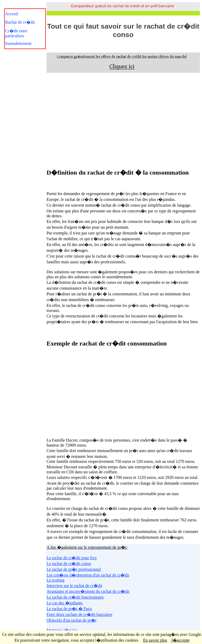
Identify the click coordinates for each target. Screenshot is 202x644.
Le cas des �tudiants (65, 603)
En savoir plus (155, 640)
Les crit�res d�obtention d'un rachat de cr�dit (88, 575)
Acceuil (12, 14)
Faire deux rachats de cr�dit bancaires (79, 614)
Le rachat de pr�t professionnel (74, 569)
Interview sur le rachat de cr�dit (74, 586)
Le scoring (55, 580)
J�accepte (180, 640)
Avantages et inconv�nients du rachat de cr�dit (88, 591)
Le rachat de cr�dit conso (69, 564)
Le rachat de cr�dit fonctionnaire (75, 597)
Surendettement (18, 43)
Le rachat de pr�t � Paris (69, 609)
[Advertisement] (123, 120)
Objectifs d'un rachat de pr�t (71, 620)
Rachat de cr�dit (20, 22)
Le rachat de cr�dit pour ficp (72, 558)
